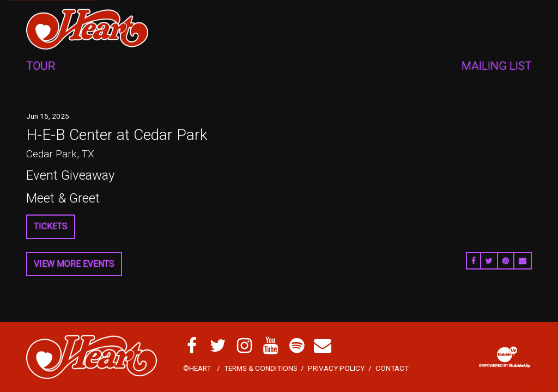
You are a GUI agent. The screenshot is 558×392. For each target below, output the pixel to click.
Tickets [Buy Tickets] (51, 226)
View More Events (74, 264)
